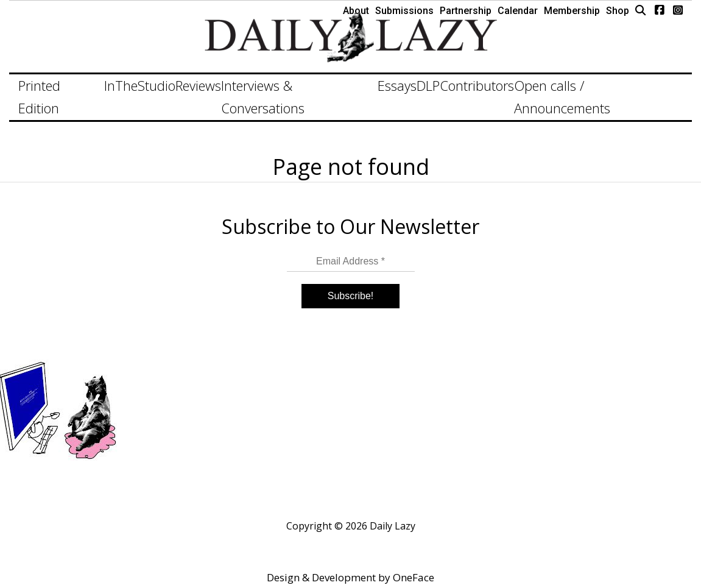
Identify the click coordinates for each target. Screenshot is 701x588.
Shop (618, 11)
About (356, 11)
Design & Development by (350, 577)
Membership (572, 11)
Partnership (466, 11)
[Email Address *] (351, 262)
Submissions (404, 11)
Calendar (518, 11)
